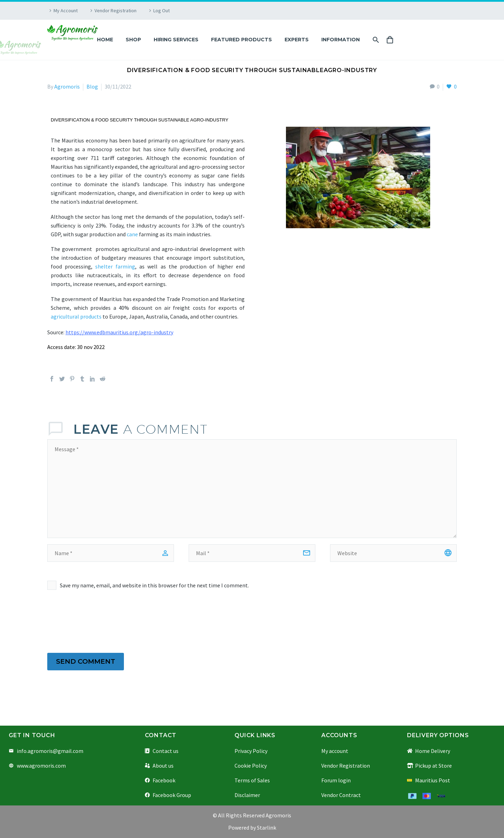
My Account (66, 11)
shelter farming (115, 266)
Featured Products (241, 40)
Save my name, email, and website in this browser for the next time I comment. (154, 585)
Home (105, 40)
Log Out (162, 11)
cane (132, 234)
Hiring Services (176, 40)
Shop (133, 40)
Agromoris (67, 86)
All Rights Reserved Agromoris (254, 815)
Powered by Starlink (252, 827)
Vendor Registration (115, 11)
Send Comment (86, 661)
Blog (92, 86)
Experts (297, 40)
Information (341, 40)
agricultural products (76, 316)
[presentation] (100, 622)
